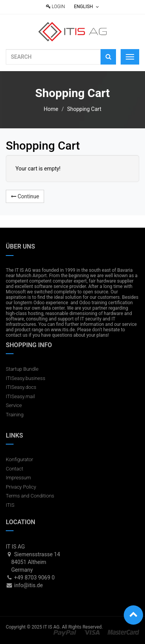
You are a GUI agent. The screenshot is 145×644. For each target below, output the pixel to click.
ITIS (10, 505)
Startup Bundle (22, 369)
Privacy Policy (21, 487)
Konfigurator (20, 459)
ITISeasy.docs (21, 387)
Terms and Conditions (30, 496)
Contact (14, 469)
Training (15, 415)
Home (51, 109)
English (86, 7)
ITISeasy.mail (20, 396)
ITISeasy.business (26, 378)
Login (55, 7)
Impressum (18, 478)
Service (14, 405)
